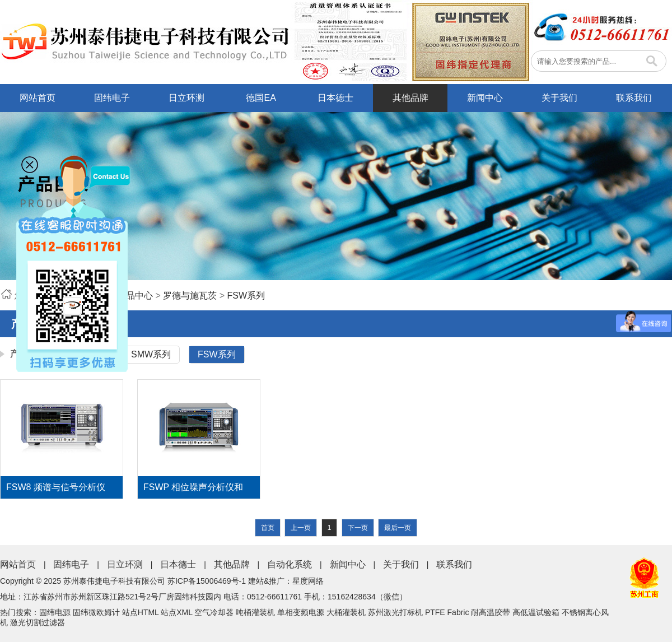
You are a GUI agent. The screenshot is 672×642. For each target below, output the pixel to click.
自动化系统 (290, 564)
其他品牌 (410, 98)
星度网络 (308, 581)
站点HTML (141, 612)
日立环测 (186, 98)
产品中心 (135, 296)
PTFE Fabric (447, 612)
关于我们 (559, 98)
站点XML (176, 612)
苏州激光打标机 (395, 612)
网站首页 (38, 98)
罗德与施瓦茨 (190, 296)
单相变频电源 (301, 612)
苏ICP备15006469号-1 (207, 581)
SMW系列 (151, 354)
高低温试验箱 (536, 612)
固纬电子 (112, 98)
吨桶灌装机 (255, 612)
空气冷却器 (214, 612)
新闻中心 (485, 98)
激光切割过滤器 (38, 622)
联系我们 (634, 98)
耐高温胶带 (491, 612)
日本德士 (335, 98)
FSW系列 (246, 296)
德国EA (261, 98)
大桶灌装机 (346, 612)
